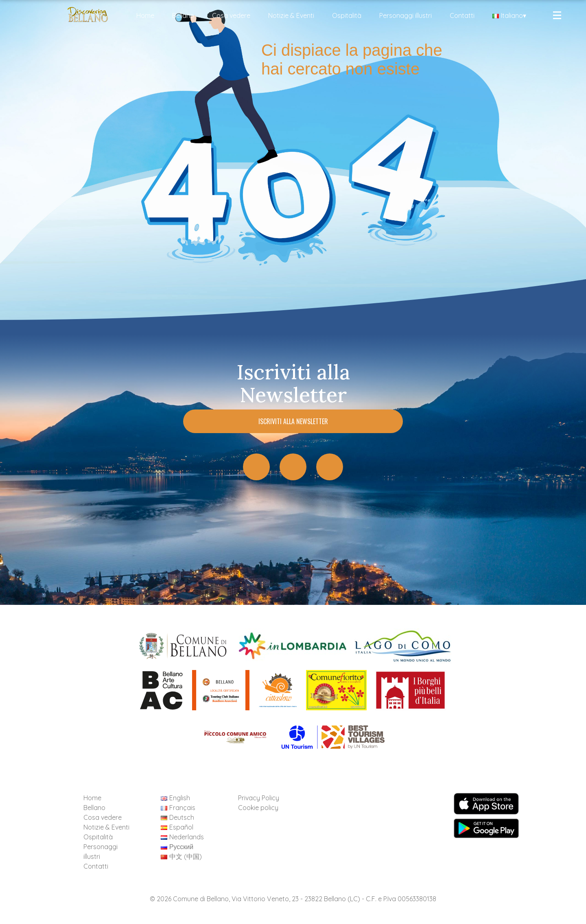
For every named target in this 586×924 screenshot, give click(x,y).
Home (145, 15)
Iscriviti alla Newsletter (293, 421)
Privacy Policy (259, 798)
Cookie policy (258, 808)
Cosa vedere (231, 15)
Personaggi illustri (406, 15)
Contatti (462, 15)
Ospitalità (347, 15)
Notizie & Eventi (291, 15)
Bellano (183, 15)
